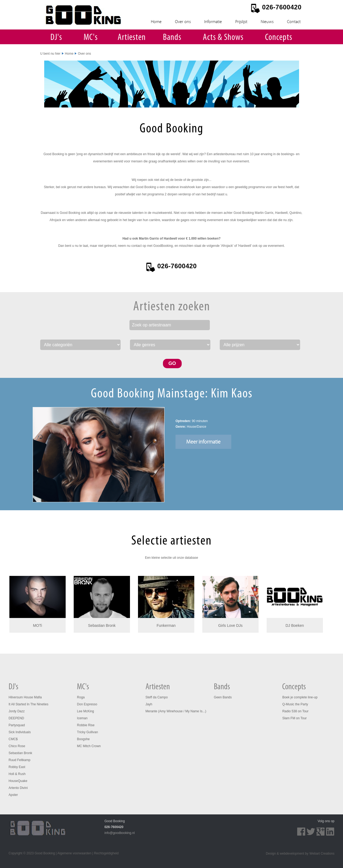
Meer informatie (203, 442)
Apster (13, 795)
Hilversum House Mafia (25, 697)
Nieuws (267, 22)
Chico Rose (17, 746)
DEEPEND (16, 718)
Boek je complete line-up (300, 697)
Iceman (82, 718)
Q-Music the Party (295, 704)
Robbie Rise (86, 725)
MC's (91, 38)
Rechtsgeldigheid (106, 853)
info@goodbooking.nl (120, 833)
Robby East (17, 767)
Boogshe (83, 739)
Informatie (213, 22)
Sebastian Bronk (20, 753)
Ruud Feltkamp (19, 760)
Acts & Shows (223, 38)
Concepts (279, 38)
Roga (81, 697)
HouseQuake (18, 781)
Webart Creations (322, 854)
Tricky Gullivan (87, 732)
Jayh (149, 704)
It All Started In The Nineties (29, 704)
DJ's (56, 38)
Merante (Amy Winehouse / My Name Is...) (176, 711)
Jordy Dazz (17, 711)
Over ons (183, 22)
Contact (294, 22)
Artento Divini (18, 788)
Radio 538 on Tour (295, 711)
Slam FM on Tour (294, 718)
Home (156, 22)
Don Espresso (87, 704)
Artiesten (132, 38)
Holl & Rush (17, 774)
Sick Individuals (20, 732)
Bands (172, 38)
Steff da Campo (157, 697)
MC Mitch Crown (89, 746)
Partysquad (17, 725)
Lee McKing (85, 711)
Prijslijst (241, 22)
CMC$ (13, 739)
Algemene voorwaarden (74, 853)
